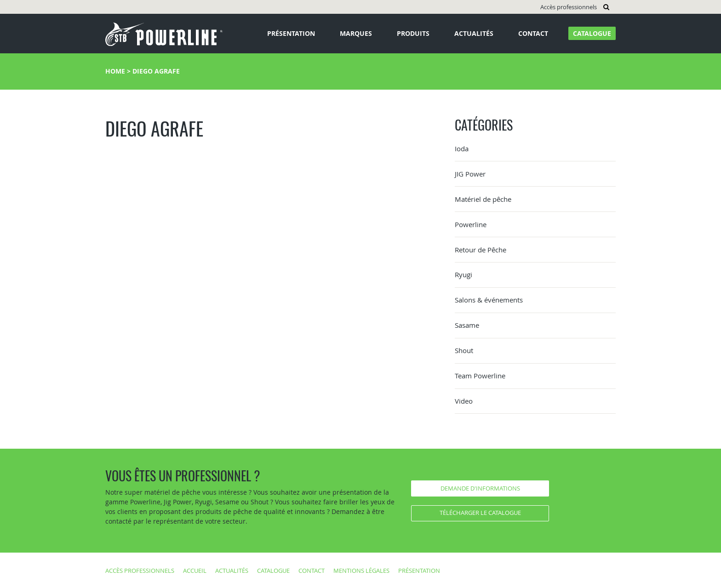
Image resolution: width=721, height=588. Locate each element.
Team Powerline (480, 376)
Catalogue (592, 33)
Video (464, 401)
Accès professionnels (569, 7)
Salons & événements (489, 300)
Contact (533, 33)
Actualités (474, 33)
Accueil (195, 571)
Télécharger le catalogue (480, 513)
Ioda (462, 148)
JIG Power (470, 174)
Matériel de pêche (483, 199)
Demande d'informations (480, 488)
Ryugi (463, 274)
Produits (413, 33)
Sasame (467, 325)
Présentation (291, 33)
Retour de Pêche (481, 250)
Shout (464, 350)
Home (115, 71)
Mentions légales (361, 571)
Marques (356, 33)
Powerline (471, 224)
